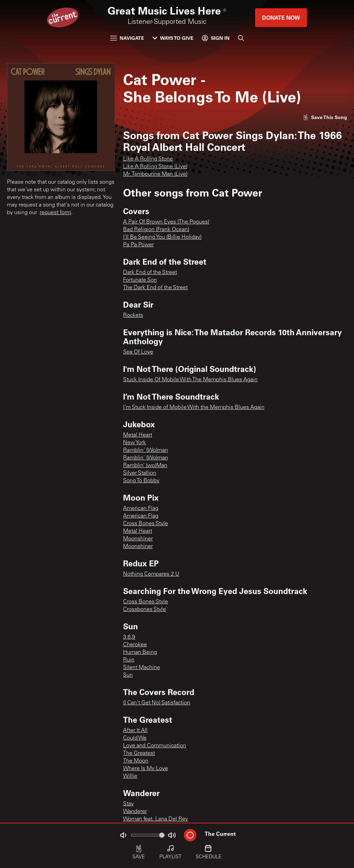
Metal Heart (138, 435)
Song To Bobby (141, 481)
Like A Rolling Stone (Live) (155, 167)
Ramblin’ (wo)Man (145, 466)
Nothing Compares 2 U (151, 574)
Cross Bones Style (146, 524)
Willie (130, 776)
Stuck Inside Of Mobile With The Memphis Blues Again (190, 380)
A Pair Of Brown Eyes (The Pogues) (166, 222)
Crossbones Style (145, 610)
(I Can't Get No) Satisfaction (157, 703)
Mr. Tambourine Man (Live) (155, 174)
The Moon (136, 761)
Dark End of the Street (150, 273)
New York (134, 443)
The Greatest (139, 753)
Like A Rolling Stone (148, 159)
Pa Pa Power (138, 245)
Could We (135, 738)
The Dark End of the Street (155, 288)
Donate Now (281, 17)
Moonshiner (138, 539)
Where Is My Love (146, 769)
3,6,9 (129, 637)
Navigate (127, 38)
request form (55, 213)
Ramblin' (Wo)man (146, 450)
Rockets (133, 316)
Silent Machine (142, 668)
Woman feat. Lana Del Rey (156, 819)
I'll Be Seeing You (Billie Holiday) (162, 237)
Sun (128, 675)
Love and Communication (155, 746)
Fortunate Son (140, 280)
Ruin (129, 660)
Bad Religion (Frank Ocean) (156, 230)
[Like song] (325, 117)
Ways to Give (173, 38)
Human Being (140, 652)
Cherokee (135, 645)
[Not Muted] (123, 835)
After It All (135, 731)
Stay (128, 804)
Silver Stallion (140, 473)
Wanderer (135, 812)
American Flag (141, 509)
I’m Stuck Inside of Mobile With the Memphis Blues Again (194, 408)
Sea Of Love (138, 352)
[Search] (241, 38)
